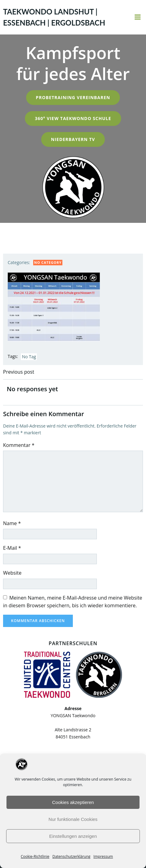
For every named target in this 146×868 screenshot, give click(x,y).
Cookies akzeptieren (73, 802)
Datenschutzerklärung (71, 856)
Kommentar (19, 445)
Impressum (103, 856)
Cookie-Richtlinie (35, 856)
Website (12, 573)
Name (12, 523)
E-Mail (12, 548)
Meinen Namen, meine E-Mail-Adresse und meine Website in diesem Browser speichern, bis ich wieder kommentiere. (73, 602)
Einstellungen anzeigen (73, 836)
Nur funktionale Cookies (73, 819)
